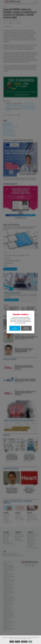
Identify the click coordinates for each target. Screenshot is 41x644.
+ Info (30, 642)
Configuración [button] (24, 642)
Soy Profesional (15, 328)
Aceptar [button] (12, 642)
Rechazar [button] (17, 642)
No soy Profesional (26, 328)
